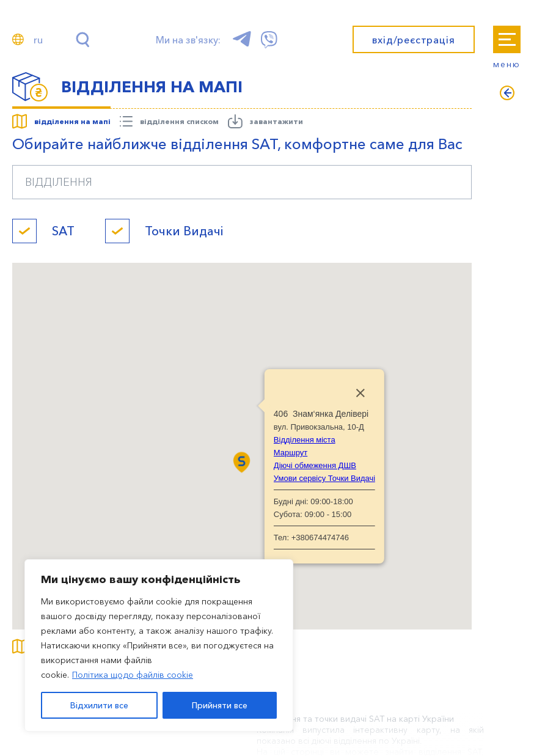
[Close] (360, 393)
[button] (242, 462)
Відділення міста (305, 440)
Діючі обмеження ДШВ (315, 465)
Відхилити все (99, 705)
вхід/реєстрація (413, 40)
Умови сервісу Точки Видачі (324, 478)
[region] (159, 645)
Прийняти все (220, 705)
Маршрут (291, 453)
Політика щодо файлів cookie (133, 675)
